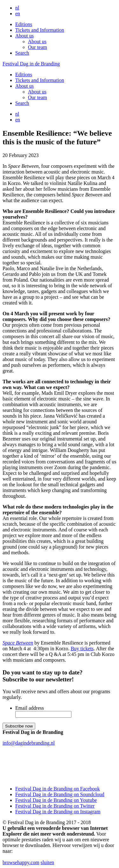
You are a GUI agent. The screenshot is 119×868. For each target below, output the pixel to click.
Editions (24, 24)
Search (22, 53)
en (18, 14)
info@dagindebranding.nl (29, 743)
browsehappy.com (21, 862)
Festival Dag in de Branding (31, 64)
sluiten (47, 862)
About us (24, 36)
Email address (30, 708)
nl (17, 8)
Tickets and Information (40, 30)
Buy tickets (82, 649)
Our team (37, 47)
